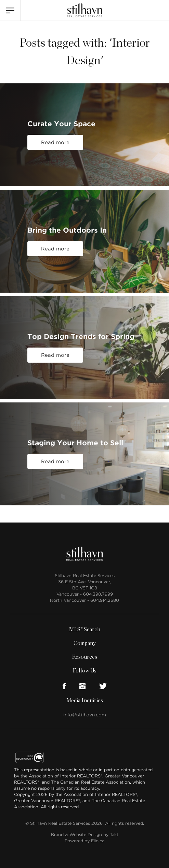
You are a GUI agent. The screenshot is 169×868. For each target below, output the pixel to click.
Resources (84, 657)
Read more (55, 142)
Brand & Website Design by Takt (85, 835)
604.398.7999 (98, 594)
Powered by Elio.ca (84, 841)
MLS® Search (84, 630)
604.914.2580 (105, 600)
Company (85, 643)
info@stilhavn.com (85, 715)
